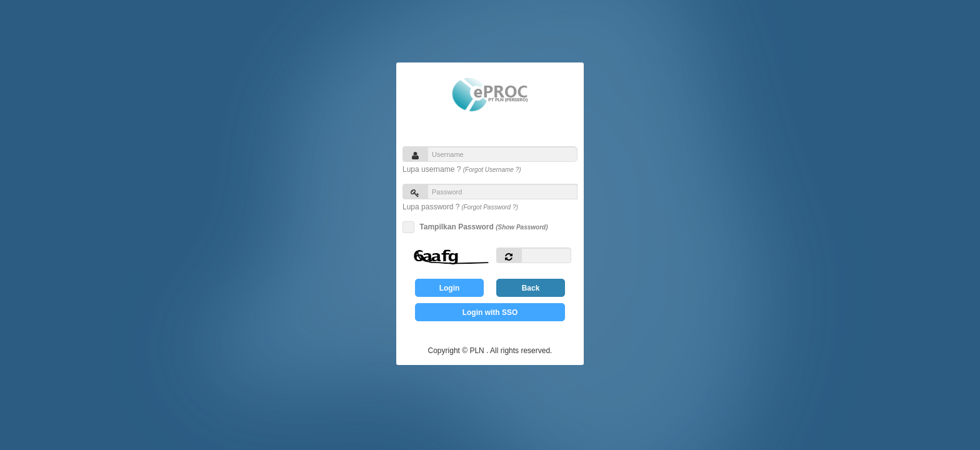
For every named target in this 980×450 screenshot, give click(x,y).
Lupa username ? (462, 169)
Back (531, 288)
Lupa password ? (460, 207)
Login (450, 288)
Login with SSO (490, 312)
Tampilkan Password (482, 227)
